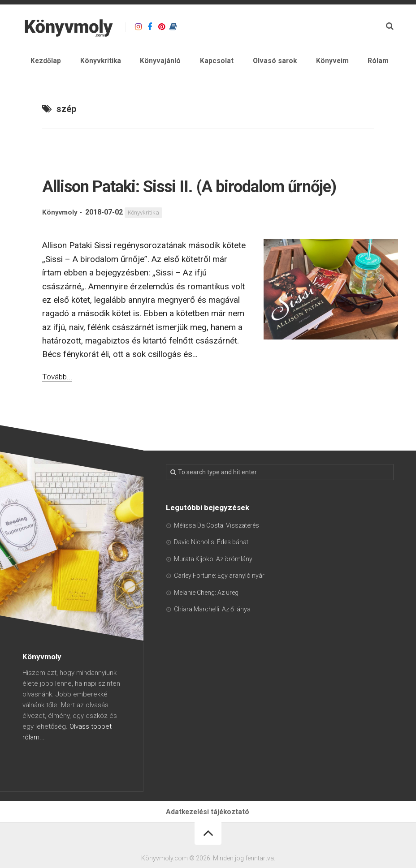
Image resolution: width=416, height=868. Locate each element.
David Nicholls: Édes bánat (211, 570)
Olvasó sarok (295, 62)
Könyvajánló (197, 62)
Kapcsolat (245, 62)
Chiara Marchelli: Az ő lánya (212, 637)
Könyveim (345, 62)
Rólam (383, 62)
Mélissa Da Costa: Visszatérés (217, 553)
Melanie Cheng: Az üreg (206, 620)
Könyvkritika (145, 62)
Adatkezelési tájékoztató (208, 841)
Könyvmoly (61, 240)
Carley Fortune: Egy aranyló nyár (219, 604)
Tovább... (59, 404)
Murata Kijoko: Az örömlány (213, 587)
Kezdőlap (97, 62)
